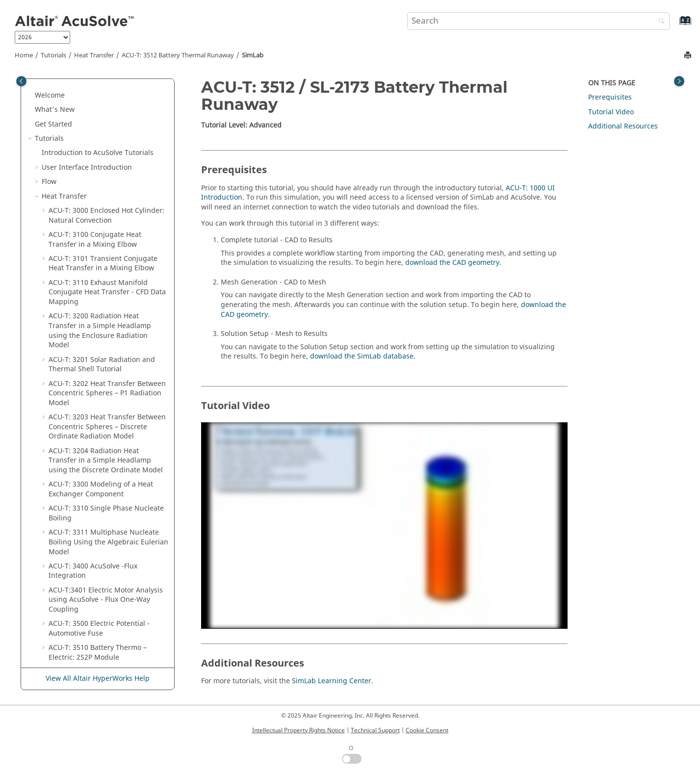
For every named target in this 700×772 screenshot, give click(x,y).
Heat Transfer (94, 55)
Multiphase (60, 443)
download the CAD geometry (452, 263)
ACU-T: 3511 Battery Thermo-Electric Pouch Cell (108, 313)
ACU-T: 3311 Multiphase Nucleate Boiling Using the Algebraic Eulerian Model (108, 178)
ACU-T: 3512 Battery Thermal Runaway (178, 55)
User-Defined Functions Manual (89, 577)
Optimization (63, 500)
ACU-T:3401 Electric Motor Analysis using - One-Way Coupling (106, 236)
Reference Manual (83, 635)
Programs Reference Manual (98, 558)
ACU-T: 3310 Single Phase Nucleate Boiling (106, 149)
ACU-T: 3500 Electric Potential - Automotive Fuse (99, 265)
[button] (45, 87)
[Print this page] (689, 56)
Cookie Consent (427, 730)
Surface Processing (82, 649)
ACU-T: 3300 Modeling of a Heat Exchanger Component (101, 125)
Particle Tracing (67, 472)
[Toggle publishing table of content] (21, 81)
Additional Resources (623, 126)
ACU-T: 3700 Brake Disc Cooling (100, 428)
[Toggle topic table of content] (679, 81)
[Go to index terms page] (675, 25)
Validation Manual (80, 529)
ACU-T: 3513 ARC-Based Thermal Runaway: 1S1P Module (102, 375)
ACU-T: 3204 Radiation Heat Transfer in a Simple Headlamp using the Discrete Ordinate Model (106, 97)
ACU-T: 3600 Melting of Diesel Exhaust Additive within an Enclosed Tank (108, 404)
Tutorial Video (611, 112)
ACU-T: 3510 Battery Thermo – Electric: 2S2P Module (98, 289)
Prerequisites (610, 97)
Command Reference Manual (99, 543)
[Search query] (538, 21)
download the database (362, 356)
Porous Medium (68, 486)
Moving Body (63, 457)
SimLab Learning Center (332, 681)
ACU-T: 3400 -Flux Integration (93, 207)
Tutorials (53, 55)
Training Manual (78, 515)
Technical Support (375, 730)
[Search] (659, 22)
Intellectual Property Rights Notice (298, 730)
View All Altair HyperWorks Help (98, 679)
